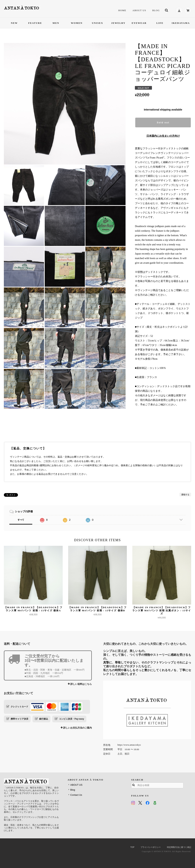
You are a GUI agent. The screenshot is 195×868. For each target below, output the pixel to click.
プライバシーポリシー (151, 847)
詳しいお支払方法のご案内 (78, 728)
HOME (122, 10)
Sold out (163, 122)
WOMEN (77, 23)
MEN (56, 23)
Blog (156, 10)
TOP (132, 847)
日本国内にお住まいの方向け (163, 136)
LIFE (160, 23)
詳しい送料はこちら (81, 684)
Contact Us (76, 795)
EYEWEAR (139, 23)
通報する (185, 495)
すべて (21, 520)
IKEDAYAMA (181, 23)
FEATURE (35, 23)
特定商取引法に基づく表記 (179, 847)
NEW (14, 23)
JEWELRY (118, 23)
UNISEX (97, 23)
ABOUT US (139, 10)
